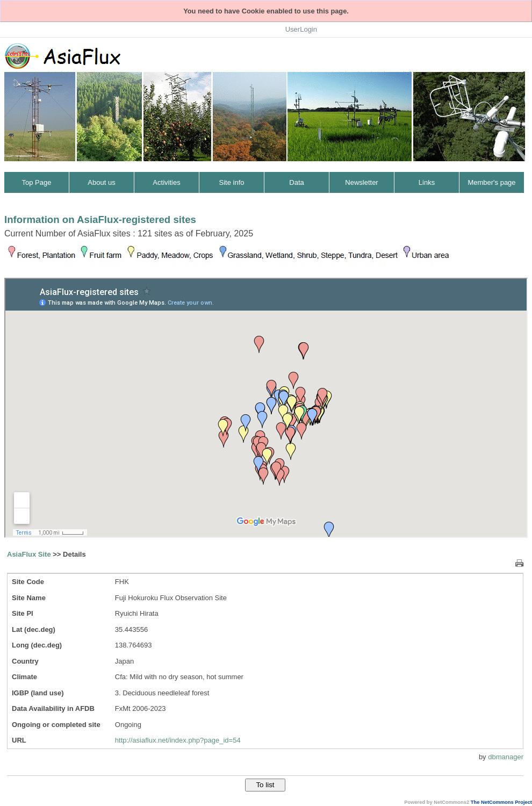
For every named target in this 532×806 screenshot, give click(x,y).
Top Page (37, 182)
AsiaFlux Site (29, 554)
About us (101, 182)
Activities (166, 182)
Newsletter (361, 182)
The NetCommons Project (501, 802)
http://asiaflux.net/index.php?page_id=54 (178, 740)
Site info (232, 182)
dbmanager (506, 757)
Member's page (491, 182)
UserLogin (301, 29)
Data (296, 182)
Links (427, 182)
